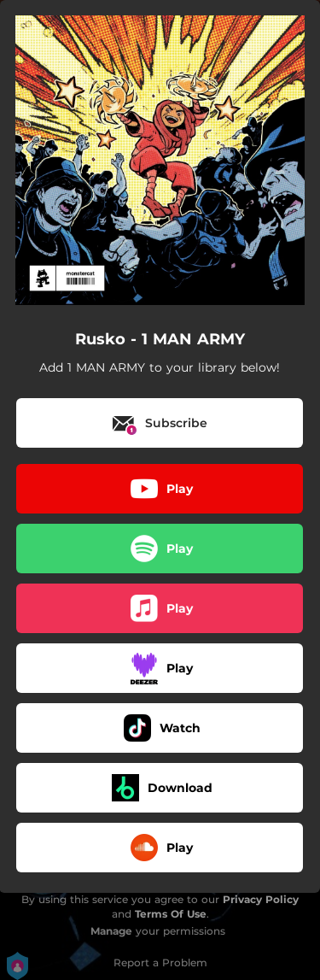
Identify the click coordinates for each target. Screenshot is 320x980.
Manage (111, 931)
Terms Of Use (171, 914)
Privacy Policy (261, 899)
